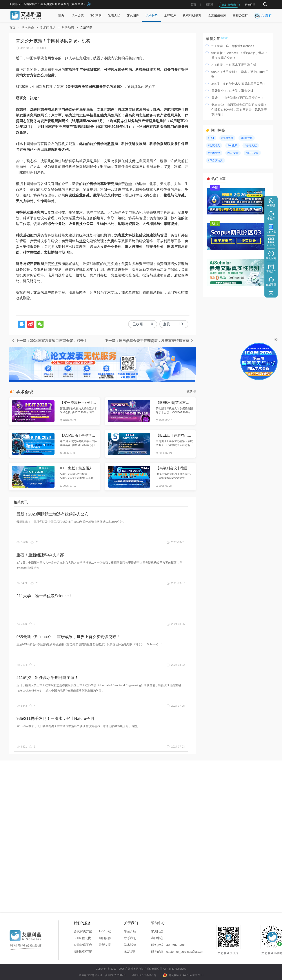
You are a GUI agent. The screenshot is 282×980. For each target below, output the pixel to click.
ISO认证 (130, 952)
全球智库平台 (83, 945)
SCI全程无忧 (82, 938)
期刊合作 (105, 938)
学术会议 (78, 15)
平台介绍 (130, 931)
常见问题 (157, 931)
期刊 (62, 247)
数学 (128, 184)
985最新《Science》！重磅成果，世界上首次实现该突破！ (68, 637)
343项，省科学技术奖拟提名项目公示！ (239, 84)
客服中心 (157, 938)
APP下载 (105, 931)
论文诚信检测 (217, 15)
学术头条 (151, 15)
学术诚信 (130, 945)
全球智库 (170, 15)
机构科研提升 (192, 15)
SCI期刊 (96, 15)
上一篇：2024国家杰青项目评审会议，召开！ (49, 341)
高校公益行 (240, 15)
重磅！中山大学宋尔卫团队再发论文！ (238, 98)
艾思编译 (133, 15)
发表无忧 (114, 15)
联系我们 (130, 938)
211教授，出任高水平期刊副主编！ (47, 678)
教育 (111, 144)
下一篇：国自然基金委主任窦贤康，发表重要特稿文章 (149, 341)
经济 (55, 264)
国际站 (209, 5)
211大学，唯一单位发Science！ (45, 596)
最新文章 (105, 945)
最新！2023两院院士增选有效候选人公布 (53, 514)
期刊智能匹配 (83, 952)
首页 (193, 5)
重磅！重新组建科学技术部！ (42, 555)
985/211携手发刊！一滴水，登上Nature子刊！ (57, 719)
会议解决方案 (83, 931)
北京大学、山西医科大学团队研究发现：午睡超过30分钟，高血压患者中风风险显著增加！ (239, 110)
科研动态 (68, 27)
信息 (83, 241)
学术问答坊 (48, 27)
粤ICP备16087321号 (144, 975)
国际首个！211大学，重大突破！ (234, 91)
